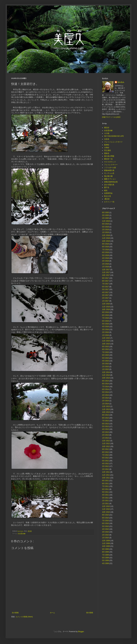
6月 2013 (105, 424)
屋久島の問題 (109, 156)
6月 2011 (105, 489)
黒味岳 (107, 153)
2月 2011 (105, 501)
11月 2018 (106, 238)
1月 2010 (105, 538)
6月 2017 (105, 287)
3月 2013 (105, 432)
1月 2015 (105, 369)
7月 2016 (105, 318)
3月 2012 (105, 466)
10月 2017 (106, 275)
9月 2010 (105, 515)
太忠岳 (107, 139)
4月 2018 (105, 258)
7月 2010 (105, 521)
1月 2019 (105, 232)
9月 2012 (105, 449)
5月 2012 (105, 461)
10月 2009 (106, 546)
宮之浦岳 (108, 150)
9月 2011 (105, 481)
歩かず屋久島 (109, 185)
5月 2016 (105, 324)
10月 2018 (106, 241)
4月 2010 (105, 529)
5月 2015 (105, 358)
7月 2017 (105, 284)
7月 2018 (105, 250)
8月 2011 (105, 484)
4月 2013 (105, 429)
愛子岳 (107, 187)
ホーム (52, 613)
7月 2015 (105, 352)
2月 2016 (105, 332)
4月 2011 (105, 495)
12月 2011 (106, 472)
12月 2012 (106, 441)
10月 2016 (106, 309)
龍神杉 (107, 145)
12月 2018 (106, 235)
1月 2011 (105, 504)
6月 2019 (105, 224)
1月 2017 (105, 301)
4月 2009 (105, 563)
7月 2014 (105, 387)
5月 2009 (105, 560)
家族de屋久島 (109, 170)
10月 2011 (106, 478)
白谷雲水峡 (22, 534)
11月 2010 (106, 509)
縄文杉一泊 (108, 159)
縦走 (106, 190)
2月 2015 (105, 367)
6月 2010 (105, 523)
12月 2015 (106, 338)
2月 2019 (105, 230)
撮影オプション (110, 179)
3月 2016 (105, 329)
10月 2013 (106, 412)
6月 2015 (105, 355)
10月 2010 (106, 512)
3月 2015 (105, 364)
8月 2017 (105, 281)
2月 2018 (105, 264)
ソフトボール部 (110, 168)
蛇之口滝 (108, 196)
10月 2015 (106, 344)
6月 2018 (105, 252)
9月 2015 (105, 347)
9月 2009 (105, 549)
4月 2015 (105, 361)
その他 (107, 133)
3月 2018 (105, 261)
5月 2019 (105, 227)
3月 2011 (105, 498)
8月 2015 (105, 349)
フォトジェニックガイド (113, 142)
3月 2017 (105, 295)
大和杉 (107, 148)
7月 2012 (105, 455)
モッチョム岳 (109, 173)
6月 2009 (105, 558)
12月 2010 (106, 506)
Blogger (81, 632)
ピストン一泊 (109, 202)
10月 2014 (106, 378)
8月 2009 (105, 552)
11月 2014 (106, 375)
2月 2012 (105, 469)
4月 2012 (105, 464)
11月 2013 (106, 409)
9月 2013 (105, 415)
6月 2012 (105, 458)
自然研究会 (108, 193)
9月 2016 (105, 312)
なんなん (121, 82)
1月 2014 (105, 404)
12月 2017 (106, 270)
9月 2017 (105, 278)
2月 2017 (105, 298)
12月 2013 (106, 406)
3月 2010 (105, 532)
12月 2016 (106, 304)
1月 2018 (105, 267)
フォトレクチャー (111, 165)
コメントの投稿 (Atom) (24, 617)
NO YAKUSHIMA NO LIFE (114, 136)
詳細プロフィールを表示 (111, 117)
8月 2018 (105, 247)
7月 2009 (105, 555)
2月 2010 (105, 535)
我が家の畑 (108, 176)
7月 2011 (105, 486)
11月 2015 (106, 341)
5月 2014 (105, 392)
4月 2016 (105, 327)
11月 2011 (106, 475)
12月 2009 (106, 541)
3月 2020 (105, 215)
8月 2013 (105, 418)
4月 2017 (105, 292)
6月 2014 (105, 389)
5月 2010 (105, 526)
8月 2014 (105, 384)
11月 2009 (106, 543)
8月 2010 (105, 518)
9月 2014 (105, 381)
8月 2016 (105, 315)
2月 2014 (105, 401)
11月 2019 (106, 221)
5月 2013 (105, 426)
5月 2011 (105, 492)
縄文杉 (107, 128)
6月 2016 (105, 321)
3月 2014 (105, 398)
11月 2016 (106, 307)
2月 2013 (105, 435)
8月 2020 (105, 213)
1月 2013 (105, 438)
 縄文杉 (107, 199)
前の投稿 (90, 613)
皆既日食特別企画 (111, 182)
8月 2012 (105, 452)
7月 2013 (105, 421)
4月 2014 (105, 395)
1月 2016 (105, 335)
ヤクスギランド (110, 162)
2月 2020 (105, 218)
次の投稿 (15, 613)
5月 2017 (105, 289)
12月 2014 (106, 372)
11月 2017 (106, 272)
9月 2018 (105, 244)
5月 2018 (105, 255)
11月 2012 (106, 444)
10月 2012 (106, 446)
